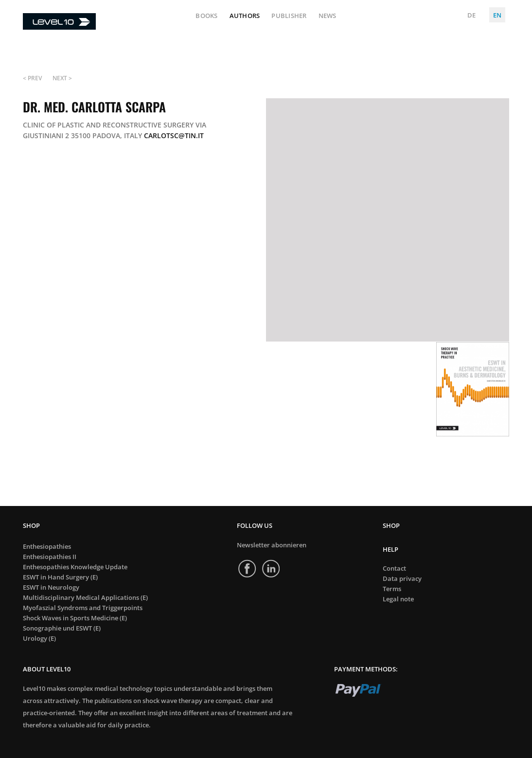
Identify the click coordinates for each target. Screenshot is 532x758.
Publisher (289, 16)
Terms (392, 589)
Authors (245, 16)
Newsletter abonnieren (272, 545)
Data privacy (402, 579)
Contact (394, 568)
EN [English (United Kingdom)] (497, 15)
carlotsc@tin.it (174, 135)
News (328, 16)
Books (206, 16)
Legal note (398, 599)
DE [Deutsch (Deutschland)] (471, 15)
